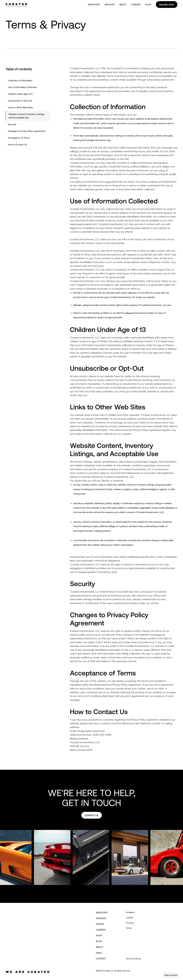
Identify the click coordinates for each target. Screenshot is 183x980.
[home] (17, 5)
